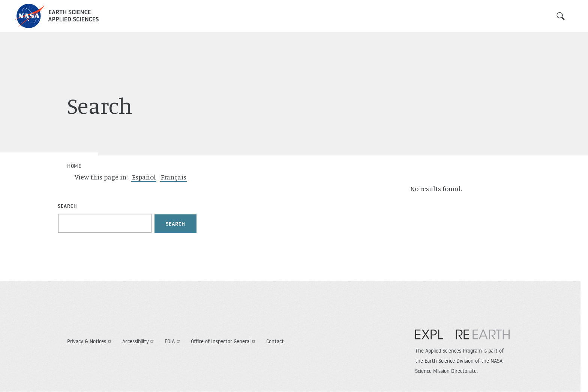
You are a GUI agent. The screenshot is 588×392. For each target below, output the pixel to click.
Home (74, 166)
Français (174, 177)
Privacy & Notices (90, 341)
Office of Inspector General (224, 341)
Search (561, 16)
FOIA (173, 341)
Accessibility (139, 341)
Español (144, 177)
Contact (275, 341)
